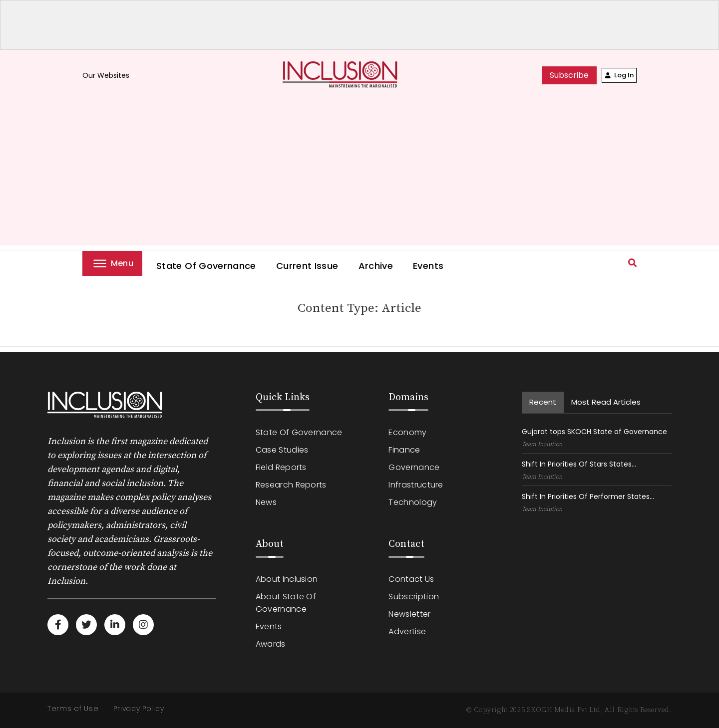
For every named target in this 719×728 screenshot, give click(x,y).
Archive (376, 266)
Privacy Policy (139, 709)
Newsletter (409, 614)
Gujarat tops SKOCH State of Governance (594, 432)
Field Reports (281, 467)
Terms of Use (73, 709)
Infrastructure (416, 485)
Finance (404, 450)
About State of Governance (286, 603)
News (266, 502)
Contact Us (411, 579)
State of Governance (206, 266)
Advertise (407, 631)
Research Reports (291, 485)
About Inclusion (287, 579)
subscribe (569, 75)
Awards (271, 644)
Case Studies (282, 450)
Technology (413, 502)
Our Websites (111, 76)
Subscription (414, 597)
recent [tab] (543, 402)
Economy (407, 432)
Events (428, 266)
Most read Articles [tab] (606, 402)
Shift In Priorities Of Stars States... (579, 464)
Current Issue (307, 266)
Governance (414, 467)
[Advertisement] (359, 176)
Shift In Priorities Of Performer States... (588, 496)
